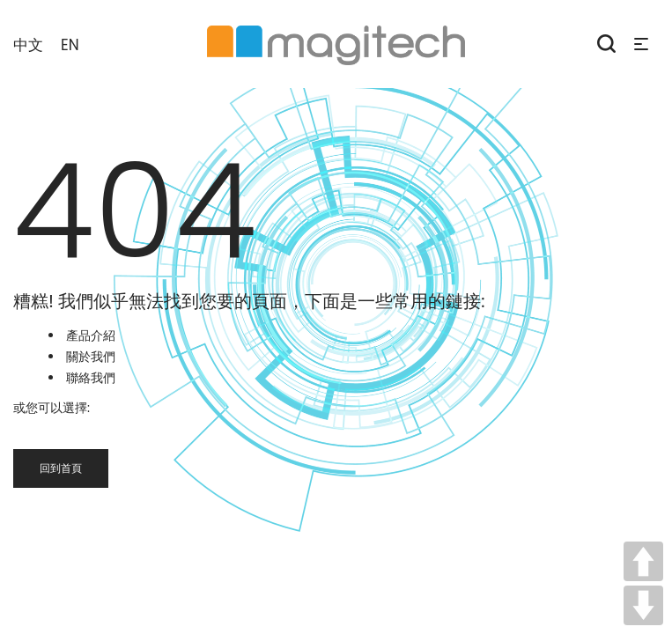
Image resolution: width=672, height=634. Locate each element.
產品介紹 (91, 335)
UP (643, 561)
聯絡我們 (91, 378)
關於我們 (91, 357)
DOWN (643, 605)
